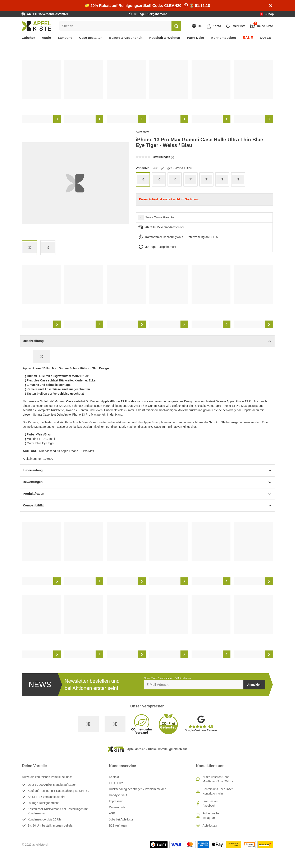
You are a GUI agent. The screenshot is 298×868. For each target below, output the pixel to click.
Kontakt (114, 777)
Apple (46, 38)
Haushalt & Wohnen (165, 38)
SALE (248, 38)
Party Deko (196, 38)
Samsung (65, 38)
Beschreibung (147, 341)
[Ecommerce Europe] (115, 724)
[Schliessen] (271, 6)
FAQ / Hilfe (116, 783)
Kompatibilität (147, 506)
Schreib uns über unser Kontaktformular (218, 791)
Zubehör (29, 38)
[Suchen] (176, 26)
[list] (147, 91)
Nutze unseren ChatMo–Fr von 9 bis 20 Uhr (218, 779)
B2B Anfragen (118, 826)
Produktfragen (147, 494)
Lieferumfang (147, 471)
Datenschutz (117, 807)
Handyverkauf (118, 795)
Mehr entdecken (223, 38)
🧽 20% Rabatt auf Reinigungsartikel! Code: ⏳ (147, 6)
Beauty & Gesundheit (126, 38)
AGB (112, 813)
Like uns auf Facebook (211, 803)
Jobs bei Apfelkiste (121, 819)
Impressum (116, 801)
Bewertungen (147, 482)
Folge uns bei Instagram (211, 816)
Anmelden (255, 685)
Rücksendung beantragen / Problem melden (138, 789)
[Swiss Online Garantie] (88, 724)
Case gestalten (91, 38)
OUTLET (266, 38)
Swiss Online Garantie (160, 217)
